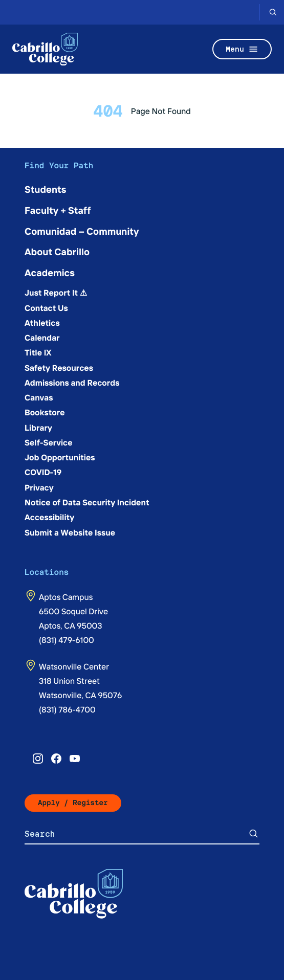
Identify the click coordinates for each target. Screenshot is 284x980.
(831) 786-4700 (67, 709)
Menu (242, 49)
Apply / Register (73, 803)
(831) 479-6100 (67, 640)
